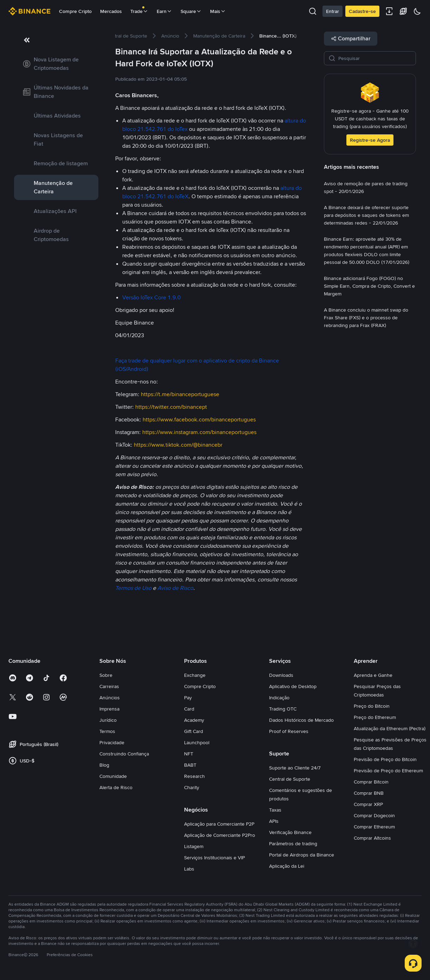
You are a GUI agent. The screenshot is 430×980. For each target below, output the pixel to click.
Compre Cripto (75, 11)
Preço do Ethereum (375, 717)
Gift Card (194, 731)
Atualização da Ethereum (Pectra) (390, 728)
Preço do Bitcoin (372, 706)
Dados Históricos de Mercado (301, 720)
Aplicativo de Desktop (293, 686)
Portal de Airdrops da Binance (302, 855)
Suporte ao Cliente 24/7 (295, 768)
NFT (189, 754)
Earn (164, 11)
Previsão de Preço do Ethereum (388, 771)
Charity (192, 787)
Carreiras (109, 686)
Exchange (195, 675)
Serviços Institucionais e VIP (214, 858)
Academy (194, 720)
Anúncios (110, 698)
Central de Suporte (290, 779)
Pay (188, 698)
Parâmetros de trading (293, 844)
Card (189, 709)
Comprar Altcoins (372, 838)
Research (194, 776)
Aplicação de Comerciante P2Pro (220, 835)
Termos (107, 731)
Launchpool (197, 742)
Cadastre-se (362, 11)
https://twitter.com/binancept (171, 407)
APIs (274, 821)
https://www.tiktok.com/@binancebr (178, 445)
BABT (190, 765)
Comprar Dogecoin (374, 815)
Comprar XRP (368, 804)
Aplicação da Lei (287, 866)
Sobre (106, 675)
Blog (104, 765)
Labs (189, 869)
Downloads (281, 675)
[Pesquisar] (375, 58)
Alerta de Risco (116, 787)
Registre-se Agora (370, 140)
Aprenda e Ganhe (373, 675)
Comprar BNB (369, 793)
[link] (56, 64)
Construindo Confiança (124, 754)
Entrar (333, 11)
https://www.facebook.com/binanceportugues (199, 419)
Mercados (111, 11)
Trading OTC (283, 709)
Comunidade (113, 776)
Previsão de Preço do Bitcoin (385, 759)
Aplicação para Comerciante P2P (219, 824)
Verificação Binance (290, 832)
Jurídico (108, 720)
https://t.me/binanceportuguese (180, 394)
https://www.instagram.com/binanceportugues (199, 432)
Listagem (194, 846)
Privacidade (112, 742)
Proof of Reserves (289, 731)
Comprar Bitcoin (371, 782)
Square (191, 11)
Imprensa (109, 709)
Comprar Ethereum (374, 827)
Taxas (275, 810)
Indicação (279, 698)
